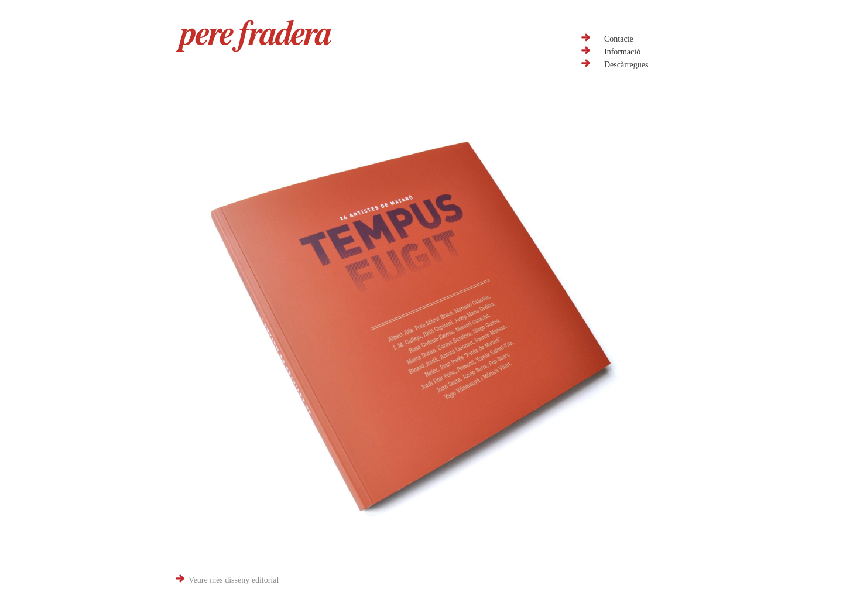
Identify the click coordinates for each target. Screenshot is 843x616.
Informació (622, 52)
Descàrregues (626, 65)
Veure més (234, 580)
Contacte (619, 39)
